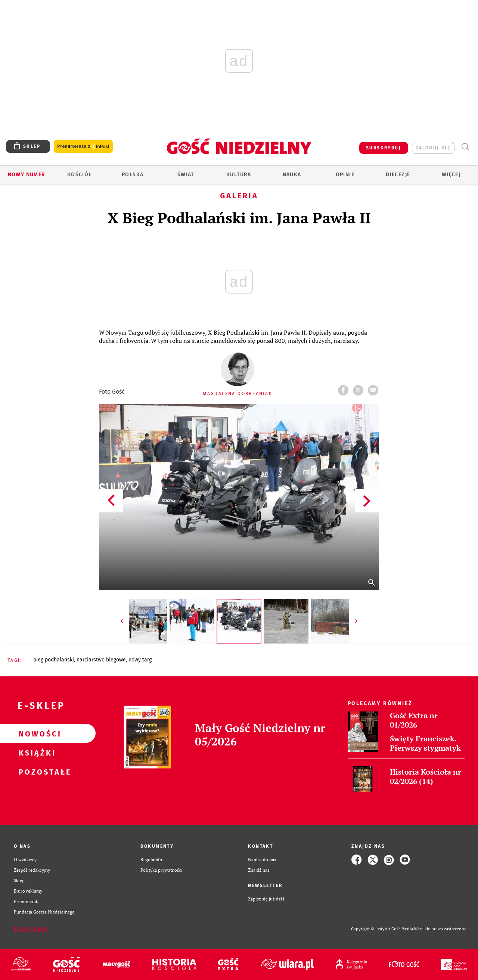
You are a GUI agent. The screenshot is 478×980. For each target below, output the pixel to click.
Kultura (239, 175)
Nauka (292, 175)
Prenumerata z (83, 147)
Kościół (80, 175)
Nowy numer (27, 175)
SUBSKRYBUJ (384, 148)
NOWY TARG (140, 660)
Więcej (451, 175)
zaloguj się (433, 148)
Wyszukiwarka (465, 147)
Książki (36, 753)
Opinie (345, 175)
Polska (133, 175)
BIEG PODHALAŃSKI (54, 660)
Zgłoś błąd (31, 929)
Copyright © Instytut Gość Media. (383, 929)
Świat (186, 175)
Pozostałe (36, 772)
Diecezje (398, 175)
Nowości (36, 734)
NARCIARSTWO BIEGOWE (101, 660)
